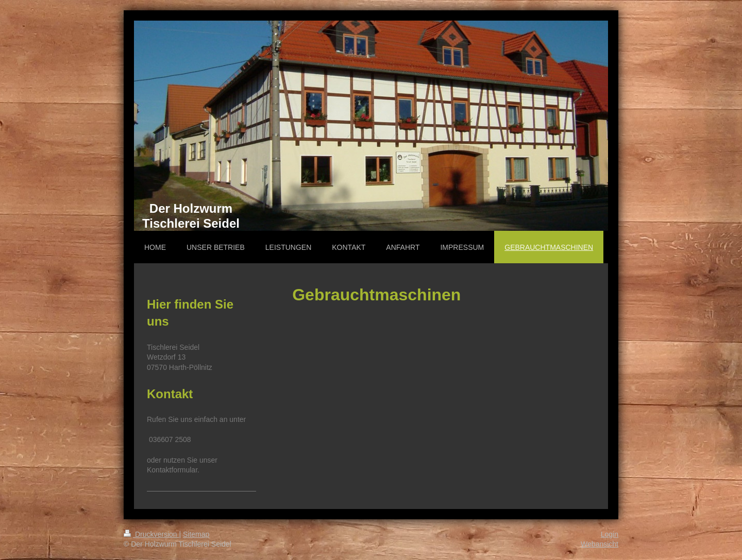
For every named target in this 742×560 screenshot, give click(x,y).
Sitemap (196, 534)
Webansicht (600, 544)
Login (610, 534)
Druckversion (151, 534)
